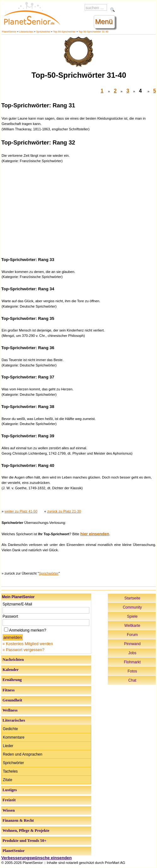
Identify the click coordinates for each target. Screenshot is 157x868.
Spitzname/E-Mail (17, 604)
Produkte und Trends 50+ (25, 841)
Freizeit (9, 800)
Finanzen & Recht (18, 820)
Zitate (8, 780)
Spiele (132, 616)
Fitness (8, 690)
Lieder (8, 746)
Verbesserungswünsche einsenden (36, 858)
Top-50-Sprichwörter (64, 32)
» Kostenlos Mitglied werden (28, 644)
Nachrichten (13, 660)
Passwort (10, 616)
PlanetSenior (9, 32)
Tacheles (10, 771)
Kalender (11, 670)
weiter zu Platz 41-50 (21, 511)
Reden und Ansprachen (22, 754)
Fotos (132, 671)
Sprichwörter (43, 32)
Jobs (132, 653)
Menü (104, 22)
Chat (132, 680)
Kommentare (14, 737)
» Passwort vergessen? (23, 650)
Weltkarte (132, 626)
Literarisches (26, 32)
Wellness (10, 710)
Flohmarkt (132, 662)
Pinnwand (132, 644)
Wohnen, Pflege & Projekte (26, 831)
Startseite (132, 598)
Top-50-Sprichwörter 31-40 (93, 32)
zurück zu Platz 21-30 (64, 511)
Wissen (9, 810)
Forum (132, 635)
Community (132, 607)
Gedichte (10, 729)
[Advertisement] (79, 209)
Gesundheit (12, 700)
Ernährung (12, 680)
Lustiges (10, 790)
